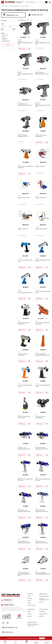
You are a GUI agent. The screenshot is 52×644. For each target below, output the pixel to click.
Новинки (29, 614)
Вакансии (41, 616)
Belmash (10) (5, 35)
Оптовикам (42, 612)
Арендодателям (43, 614)
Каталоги (30, 616)
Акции (29, 612)
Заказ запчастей (31, 605)
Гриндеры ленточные (35, 15)
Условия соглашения (44, 596)
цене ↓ (32, 20)
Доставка (30, 598)
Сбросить (8, 48)
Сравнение (36, 643)
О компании (30, 594)
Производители (31, 609)
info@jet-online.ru (9, 605)
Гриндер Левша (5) (6, 41)
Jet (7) (4, 37)
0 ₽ (26, 643)
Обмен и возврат (43, 594)
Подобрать (8, 45)
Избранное (47, 643)
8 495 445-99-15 (8, 600)
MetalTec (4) (5, 38)
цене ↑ (28, 20)
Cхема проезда (31, 626)
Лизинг (29, 603)
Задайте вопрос (9, 632)
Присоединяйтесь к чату (11, 627)
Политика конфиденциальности (44, 599)
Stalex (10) (5, 40)
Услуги (29, 596)
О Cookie (41, 602)
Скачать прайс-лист (44, 609)
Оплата (29, 601)
